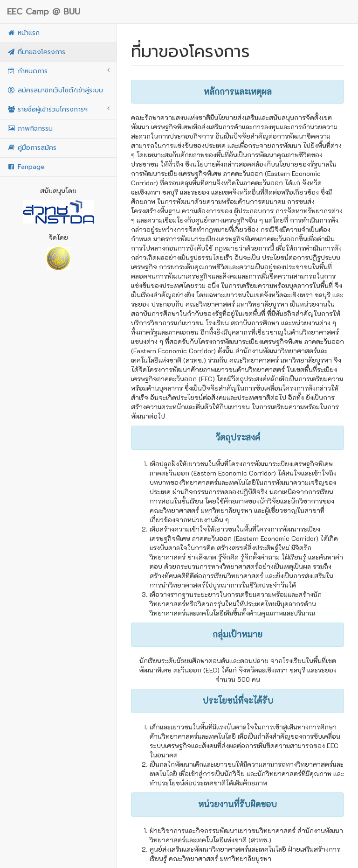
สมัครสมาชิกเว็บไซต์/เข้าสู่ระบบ (55, 90)
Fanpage (26, 167)
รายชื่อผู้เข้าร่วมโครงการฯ (58, 109)
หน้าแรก (23, 33)
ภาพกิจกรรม (30, 129)
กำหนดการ (58, 71)
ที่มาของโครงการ (36, 52)
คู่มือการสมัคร (32, 148)
